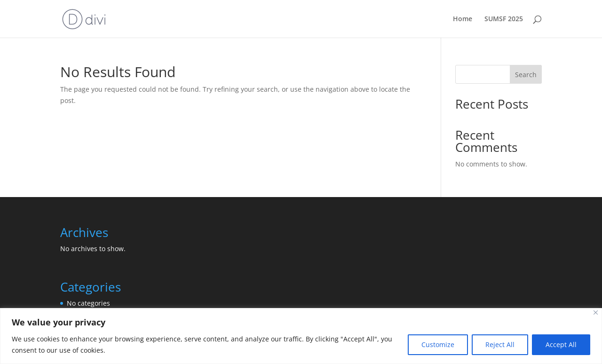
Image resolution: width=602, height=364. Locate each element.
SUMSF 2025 (504, 19)
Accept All (561, 344)
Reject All (500, 344)
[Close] (596, 313)
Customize (438, 344)
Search (526, 75)
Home (463, 19)
